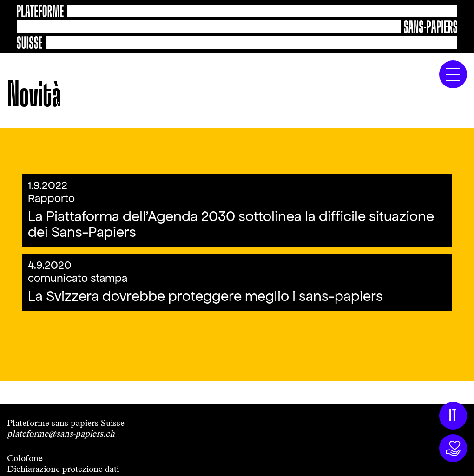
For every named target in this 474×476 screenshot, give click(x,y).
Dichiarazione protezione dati (63, 469)
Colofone (25, 458)
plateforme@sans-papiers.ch (61, 434)
